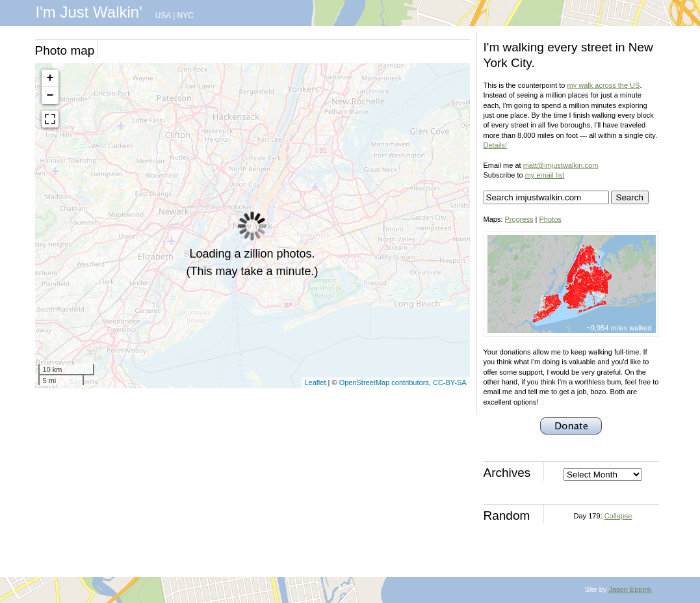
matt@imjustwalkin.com (561, 165)
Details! (496, 145)
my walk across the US (604, 85)
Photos (551, 219)
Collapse (618, 516)
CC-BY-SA (450, 382)
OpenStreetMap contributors (384, 382)
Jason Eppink (630, 589)
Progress (519, 219)
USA (163, 16)
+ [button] (50, 78)
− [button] (50, 96)
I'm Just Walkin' (89, 12)
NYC (186, 16)
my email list (545, 175)
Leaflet (315, 382)
